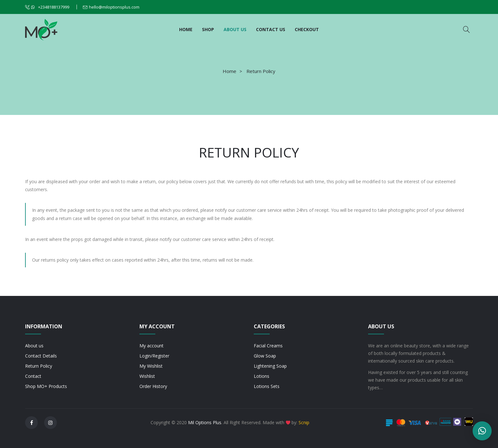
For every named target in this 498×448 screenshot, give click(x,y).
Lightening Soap (270, 366)
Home (229, 71)
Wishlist (147, 376)
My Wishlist (151, 366)
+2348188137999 (50, 7)
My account (151, 346)
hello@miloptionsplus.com (114, 7)
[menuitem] (186, 30)
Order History (153, 386)
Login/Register (154, 356)
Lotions (262, 376)
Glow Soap (265, 356)
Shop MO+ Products (46, 386)
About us (34, 346)
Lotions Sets (267, 386)
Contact (33, 376)
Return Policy (39, 366)
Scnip (304, 422)
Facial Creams (268, 346)
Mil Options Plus (205, 422)
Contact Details (41, 356)
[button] (482, 431)
